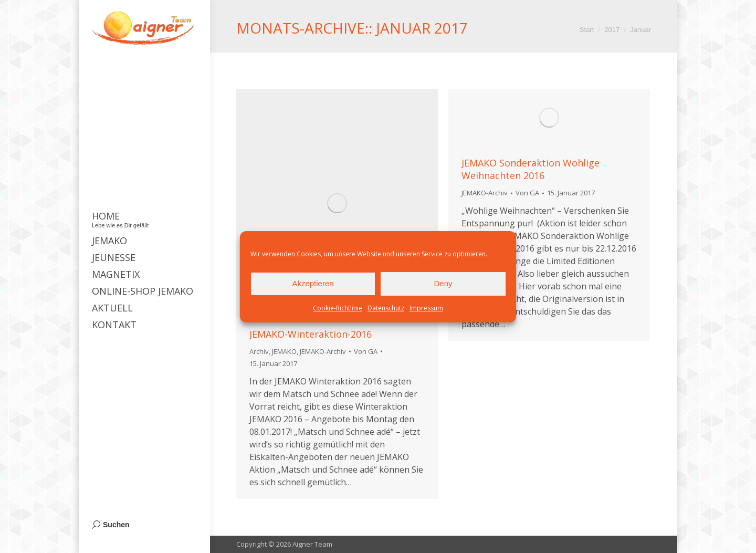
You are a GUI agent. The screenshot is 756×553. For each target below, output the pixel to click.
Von (366, 351)
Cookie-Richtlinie (338, 308)
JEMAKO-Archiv (323, 351)
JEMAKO (284, 351)
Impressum (426, 308)
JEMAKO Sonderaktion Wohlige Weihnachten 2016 (531, 169)
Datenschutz (386, 308)
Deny (443, 283)
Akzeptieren (313, 283)
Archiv (259, 351)
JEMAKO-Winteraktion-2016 (311, 334)
